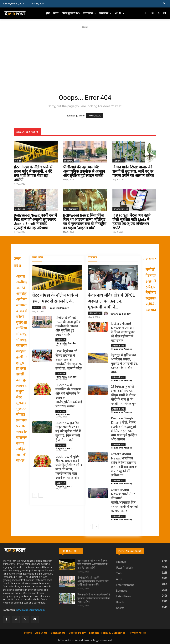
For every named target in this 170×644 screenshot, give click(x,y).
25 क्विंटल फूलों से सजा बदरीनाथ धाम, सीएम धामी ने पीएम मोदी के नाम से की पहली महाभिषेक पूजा (124, 395)
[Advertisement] (92, 56)
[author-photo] (45, 308)
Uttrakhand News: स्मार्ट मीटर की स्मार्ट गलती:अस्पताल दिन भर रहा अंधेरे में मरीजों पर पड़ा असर (124, 501)
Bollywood (20, 209)
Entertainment (71, 209)
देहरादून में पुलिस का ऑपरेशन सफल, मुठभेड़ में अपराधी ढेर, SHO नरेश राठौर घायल (124, 364)
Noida (18, 161)
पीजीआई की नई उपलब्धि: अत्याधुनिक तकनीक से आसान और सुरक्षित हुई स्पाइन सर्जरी (84, 171)
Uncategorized (121, 209)
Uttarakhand (95, 313)
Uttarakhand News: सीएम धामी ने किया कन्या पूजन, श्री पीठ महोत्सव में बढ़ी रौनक (123, 332)
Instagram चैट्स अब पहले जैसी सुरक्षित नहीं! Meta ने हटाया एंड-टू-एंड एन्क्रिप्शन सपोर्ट (131, 221)
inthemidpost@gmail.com (30, 610)
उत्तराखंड (92, 257)
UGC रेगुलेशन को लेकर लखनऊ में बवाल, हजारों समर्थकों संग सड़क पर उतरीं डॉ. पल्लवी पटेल (69, 360)
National (118, 161)
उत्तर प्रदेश (38, 257)
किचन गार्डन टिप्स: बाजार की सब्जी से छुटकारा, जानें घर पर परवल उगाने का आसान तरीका (133, 171)
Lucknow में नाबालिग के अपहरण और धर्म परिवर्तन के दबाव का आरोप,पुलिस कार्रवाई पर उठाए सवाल (69, 396)
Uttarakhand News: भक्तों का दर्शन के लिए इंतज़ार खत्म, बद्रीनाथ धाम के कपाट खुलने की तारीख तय (124, 465)
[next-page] (41, 495)
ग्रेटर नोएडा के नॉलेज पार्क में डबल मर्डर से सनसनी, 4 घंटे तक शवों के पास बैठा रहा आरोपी (33, 173)
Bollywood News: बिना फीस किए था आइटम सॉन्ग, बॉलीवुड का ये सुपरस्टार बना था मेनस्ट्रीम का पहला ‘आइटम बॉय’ (85, 221)
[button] (164, 4)
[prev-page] (35, 495)
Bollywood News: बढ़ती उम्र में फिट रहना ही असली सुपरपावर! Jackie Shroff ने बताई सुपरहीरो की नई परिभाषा (35, 221)
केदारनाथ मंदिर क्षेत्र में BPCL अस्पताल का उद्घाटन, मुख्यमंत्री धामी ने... (111, 301)
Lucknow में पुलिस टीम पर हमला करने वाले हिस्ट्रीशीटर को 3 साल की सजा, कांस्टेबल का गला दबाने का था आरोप (69, 467)
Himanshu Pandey (58, 308)
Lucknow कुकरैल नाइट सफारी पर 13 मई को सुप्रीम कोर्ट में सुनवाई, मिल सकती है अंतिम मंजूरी (68, 431)
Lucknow (69, 161)
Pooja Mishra (63, 414)
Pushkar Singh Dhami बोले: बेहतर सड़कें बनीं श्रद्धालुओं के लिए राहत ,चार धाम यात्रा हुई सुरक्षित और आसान (124, 429)
